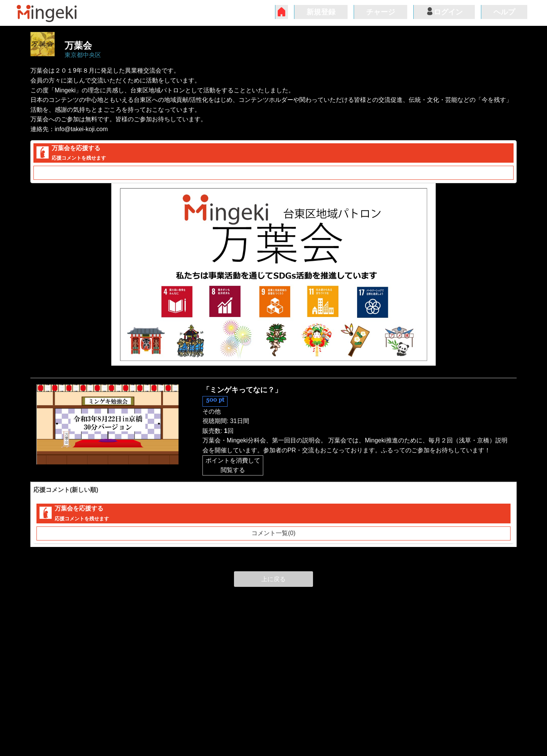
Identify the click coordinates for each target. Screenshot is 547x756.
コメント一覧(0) (273, 173)
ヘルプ (504, 12)
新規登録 (321, 12)
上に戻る (273, 579)
